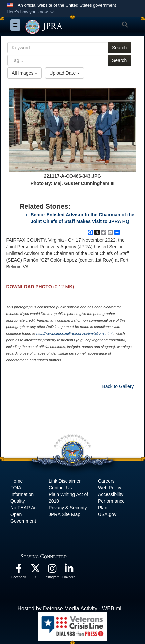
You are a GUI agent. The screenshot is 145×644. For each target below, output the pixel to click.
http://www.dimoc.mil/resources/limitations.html (74, 333)
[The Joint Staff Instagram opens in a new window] (52, 570)
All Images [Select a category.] (25, 73)
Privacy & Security (68, 508)
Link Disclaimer (65, 481)
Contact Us (60, 488)
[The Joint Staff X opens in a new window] (35, 570)
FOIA (16, 488)
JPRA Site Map (64, 514)
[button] (31, 12)
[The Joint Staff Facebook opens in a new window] (19, 570)
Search (119, 48)
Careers (106, 481)
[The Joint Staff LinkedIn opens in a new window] (69, 570)
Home (17, 481)
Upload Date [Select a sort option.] (64, 73)
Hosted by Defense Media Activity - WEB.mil (70, 609)
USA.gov (107, 514)
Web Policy (110, 488)
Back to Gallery (118, 386)
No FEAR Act (24, 508)
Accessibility (111, 494)
